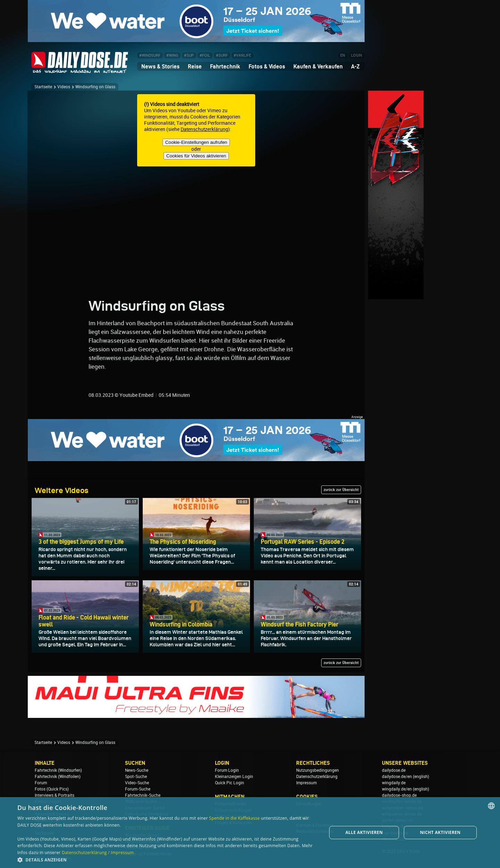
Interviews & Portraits (55, 795)
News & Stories (160, 66)
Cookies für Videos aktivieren (196, 156)
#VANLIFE (242, 55)
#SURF (222, 55)
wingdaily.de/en (397, 789)
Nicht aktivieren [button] (440, 832)
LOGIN (357, 55)
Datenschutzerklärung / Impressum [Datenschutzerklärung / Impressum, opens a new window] (98, 853)
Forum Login (227, 770)
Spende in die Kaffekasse (234, 818)
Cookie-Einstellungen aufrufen (196, 142)
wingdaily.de (394, 783)
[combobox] (491, 806)
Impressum (306, 783)
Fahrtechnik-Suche (143, 795)
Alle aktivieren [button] (364, 832)
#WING (172, 55)
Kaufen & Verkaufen (318, 66)
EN (343, 55)
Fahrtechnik (225, 66)
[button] (168, 859)
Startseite (43, 87)
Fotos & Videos (267, 66)
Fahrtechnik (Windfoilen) (58, 777)
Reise (195, 66)
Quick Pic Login (230, 783)
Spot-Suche (136, 777)
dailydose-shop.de (399, 795)
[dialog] (250, 833)
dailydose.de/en (397, 777)
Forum (41, 783)
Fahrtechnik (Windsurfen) (58, 770)
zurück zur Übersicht (341, 490)
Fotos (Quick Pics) (52, 789)
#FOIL (205, 55)
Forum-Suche (138, 789)
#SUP (189, 55)
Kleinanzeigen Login (234, 777)
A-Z (355, 66)
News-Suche (137, 770)
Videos (64, 87)
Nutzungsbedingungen (318, 770)
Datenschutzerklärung (204, 129)
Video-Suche (137, 783)
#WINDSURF (150, 55)
